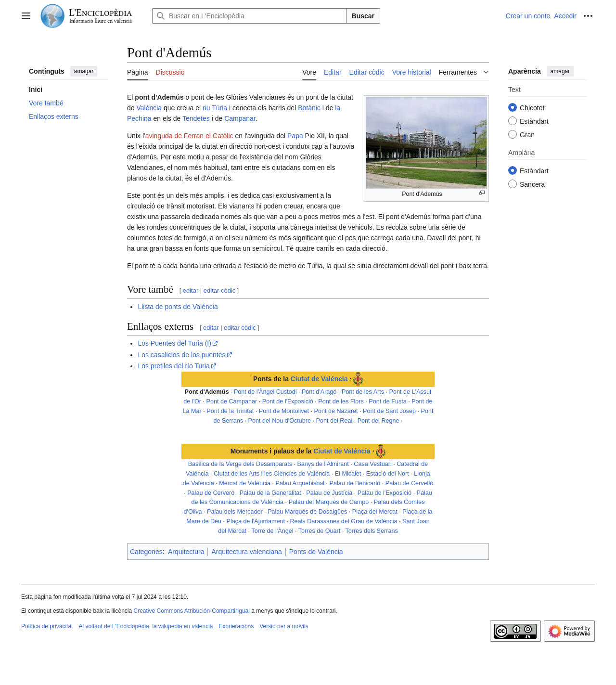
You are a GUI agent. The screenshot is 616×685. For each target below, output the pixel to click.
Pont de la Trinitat (230, 411)
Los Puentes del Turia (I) (174, 343)
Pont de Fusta (387, 401)
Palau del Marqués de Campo (329, 502)
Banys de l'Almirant (323, 464)
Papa (295, 136)
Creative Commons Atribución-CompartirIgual (191, 611)
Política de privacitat (47, 626)
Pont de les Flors (341, 401)
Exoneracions (237, 626)
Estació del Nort (388, 474)
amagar (84, 71)
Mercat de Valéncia (245, 483)
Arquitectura (186, 552)
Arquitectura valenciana (246, 552)
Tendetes (196, 118)
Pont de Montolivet (284, 411)
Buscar (363, 16)
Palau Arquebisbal (300, 483)
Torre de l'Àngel (272, 531)
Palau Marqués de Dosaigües (307, 512)
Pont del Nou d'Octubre (280, 421)
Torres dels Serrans (372, 531)
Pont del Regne (379, 421)
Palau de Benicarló (355, 483)
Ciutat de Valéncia (319, 379)
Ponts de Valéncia (316, 552)
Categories (146, 552)
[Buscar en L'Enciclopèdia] (249, 16)
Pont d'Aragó (319, 392)
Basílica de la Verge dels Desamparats (240, 464)
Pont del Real (334, 421)
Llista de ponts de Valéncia (178, 307)
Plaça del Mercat (375, 512)
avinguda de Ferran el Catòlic (189, 136)
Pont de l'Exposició (288, 401)
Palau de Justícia (329, 493)
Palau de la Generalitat (270, 493)
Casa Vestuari (372, 464)
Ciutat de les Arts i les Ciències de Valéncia (272, 474)
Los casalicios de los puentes (181, 355)
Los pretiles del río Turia (173, 366)
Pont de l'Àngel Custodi (265, 392)
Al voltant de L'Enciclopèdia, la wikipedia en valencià (146, 626)
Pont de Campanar (232, 401)
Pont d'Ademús (207, 392)
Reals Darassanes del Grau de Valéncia (343, 521)
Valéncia (149, 108)
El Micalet (348, 474)
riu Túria (215, 108)
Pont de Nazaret (336, 411)
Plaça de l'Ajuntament (256, 521)
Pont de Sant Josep (389, 411)
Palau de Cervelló (409, 483)
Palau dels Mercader (235, 512)
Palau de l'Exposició (385, 493)
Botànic (309, 108)
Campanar (240, 118)
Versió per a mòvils (284, 626)
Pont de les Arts (363, 392)
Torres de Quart (320, 531)
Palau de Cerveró (211, 493)
